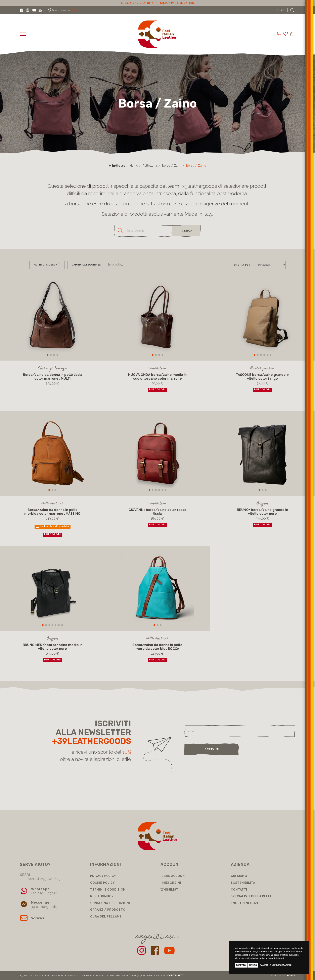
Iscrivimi (212, 749)
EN (283, 10)
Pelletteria (150, 166)
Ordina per (242, 265)
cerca (187, 231)
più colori (157, 390)
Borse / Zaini (172, 166)
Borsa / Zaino (196, 166)
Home (134, 166)
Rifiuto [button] (253, 965)
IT (277, 10)
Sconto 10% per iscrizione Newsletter (158, 3)
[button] (48, 355)
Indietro (117, 166)
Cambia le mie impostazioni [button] (276, 965)
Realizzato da (283, 976)
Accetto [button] (241, 965)
